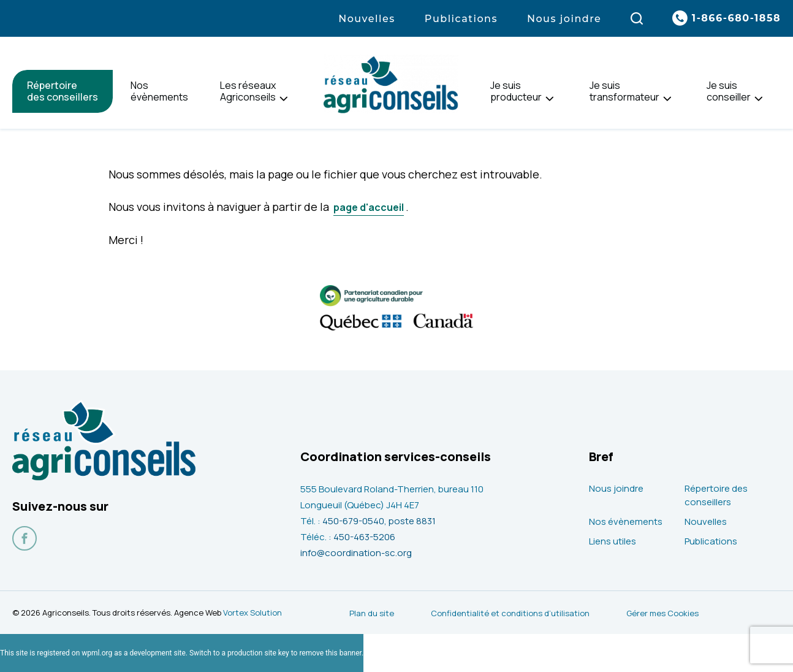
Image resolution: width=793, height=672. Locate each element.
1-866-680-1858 (736, 18)
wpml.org (97, 653)
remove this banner (330, 653)
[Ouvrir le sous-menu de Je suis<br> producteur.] (549, 99)
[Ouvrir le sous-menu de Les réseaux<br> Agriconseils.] (283, 99)
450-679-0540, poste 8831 (379, 521)
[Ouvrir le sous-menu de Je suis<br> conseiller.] (758, 99)
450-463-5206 (364, 537)
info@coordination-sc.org (356, 553)
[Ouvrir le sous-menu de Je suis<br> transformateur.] (667, 99)
